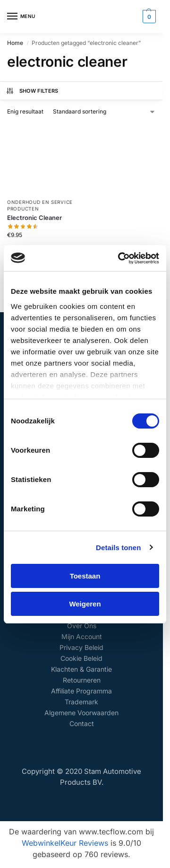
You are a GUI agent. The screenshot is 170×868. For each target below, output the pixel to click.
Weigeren (85, 604)
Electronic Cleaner (34, 218)
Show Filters (32, 91)
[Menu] (21, 17)
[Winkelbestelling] (104, 112)
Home (15, 43)
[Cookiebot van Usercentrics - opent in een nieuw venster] (120, 258)
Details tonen (118, 548)
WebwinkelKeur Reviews (65, 843)
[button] (148, 17)
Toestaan (85, 576)
